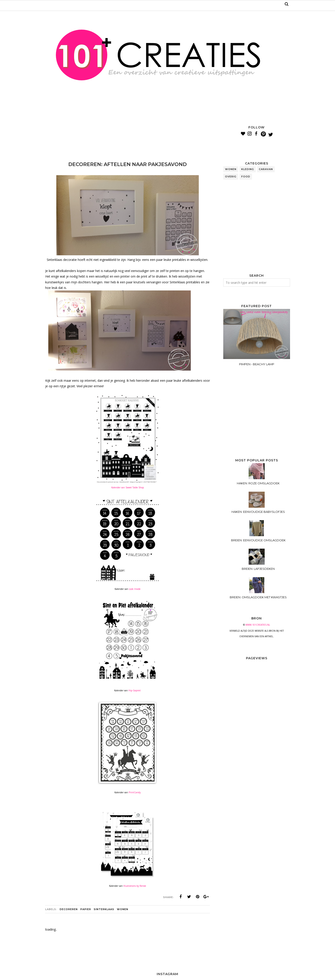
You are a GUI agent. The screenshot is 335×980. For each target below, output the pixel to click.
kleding (248, 169)
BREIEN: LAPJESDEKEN (258, 569)
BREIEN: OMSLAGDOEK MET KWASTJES (258, 597)
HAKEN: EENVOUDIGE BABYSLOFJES (258, 512)
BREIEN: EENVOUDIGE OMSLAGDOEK (258, 540)
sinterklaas (104, 909)
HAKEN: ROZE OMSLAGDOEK (258, 483)
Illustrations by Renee (135, 886)
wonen (123, 909)
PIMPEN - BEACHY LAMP (257, 364)
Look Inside (135, 589)
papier (86, 909)
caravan (266, 169)
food (246, 177)
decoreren (69, 909)
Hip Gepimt (135, 690)
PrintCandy (134, 792)
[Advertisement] (126, 136)
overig (231, 177)
